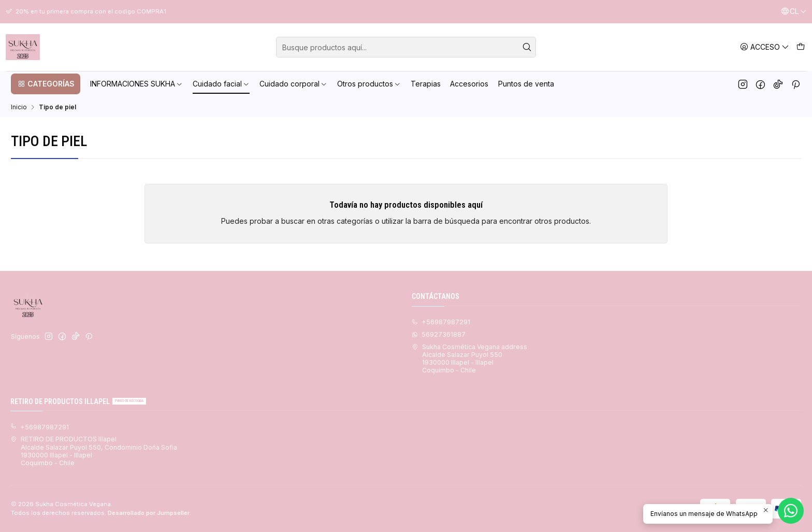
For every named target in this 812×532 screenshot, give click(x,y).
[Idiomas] (794, 12)
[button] (46, 84)
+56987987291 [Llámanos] (441, 322)
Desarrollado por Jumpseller (149, 513)
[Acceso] (765, 47)
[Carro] (800, 47)
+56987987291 (40, 427)
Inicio (19, 107)
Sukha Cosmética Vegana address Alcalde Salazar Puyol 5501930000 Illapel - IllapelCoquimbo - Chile (469, 359)
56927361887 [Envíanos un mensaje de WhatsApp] (439, 334)
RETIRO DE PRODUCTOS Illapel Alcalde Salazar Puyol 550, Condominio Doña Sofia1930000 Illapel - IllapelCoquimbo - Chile (94, 451)
